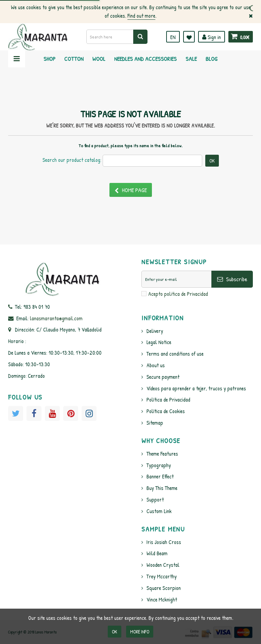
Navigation (17, 59)
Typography (159, 465)
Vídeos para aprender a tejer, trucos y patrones (196, 388)
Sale (191, 59)
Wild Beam (157, 553)
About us (156, 365)
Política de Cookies (166, 411)
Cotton (74, 59)
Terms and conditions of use (175, 354)
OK (115, 632)
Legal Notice (159, 342)
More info (140, 632)
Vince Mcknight (162, 599)
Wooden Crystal (163, 565)
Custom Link (159, 511)
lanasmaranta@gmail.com (56, 318)
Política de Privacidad (168, 400)
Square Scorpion (164, 588)
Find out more (141, 16)
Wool (99, 59)
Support (155, 499)
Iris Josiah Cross (164, 542)
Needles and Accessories (145, 59)
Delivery (155, 331)
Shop (49, 59)
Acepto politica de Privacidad (178, 294)
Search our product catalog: (72, 160)
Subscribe (232, 279)
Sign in (212, 37)
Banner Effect (160, 476)
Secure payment (163, 377)
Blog (212, 59)
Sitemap (155, 423)
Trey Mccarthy (162, 576)
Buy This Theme (162, 488)
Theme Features (162, 454)
